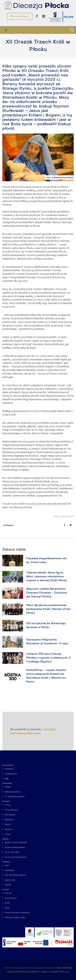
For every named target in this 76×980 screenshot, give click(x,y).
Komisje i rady (10, 880)
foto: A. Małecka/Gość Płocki (60, 177)
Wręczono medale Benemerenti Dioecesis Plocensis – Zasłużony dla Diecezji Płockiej (47, 593)
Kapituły (8, 885)
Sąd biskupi (9, 870)
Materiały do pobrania (13, 792)
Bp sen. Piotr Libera (12, 852)
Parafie (7, 903)
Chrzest (8, 805)
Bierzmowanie (10, 815)
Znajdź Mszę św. (11, 774)
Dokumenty (7, 783)
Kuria (7, 865)
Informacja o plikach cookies (15, 917)
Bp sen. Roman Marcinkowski (16, 857)
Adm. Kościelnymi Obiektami (16, 875)
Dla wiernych (8, 765)
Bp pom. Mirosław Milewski (15, 847)
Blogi (7, 778)
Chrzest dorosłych (12, 810)
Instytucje (6, 862)
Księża (7, 908)
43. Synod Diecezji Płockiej (15, 796)
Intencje (8, 834)
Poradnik (6, 801)
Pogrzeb (8, 824)
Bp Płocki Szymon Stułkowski (16, 842)
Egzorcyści (9, 829)
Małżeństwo (9, 819)
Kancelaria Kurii (11, 898)
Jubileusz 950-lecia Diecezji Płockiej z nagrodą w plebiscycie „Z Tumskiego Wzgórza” (48, 658)
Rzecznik (8, 893)
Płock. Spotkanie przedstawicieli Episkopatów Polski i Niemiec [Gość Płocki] (48, 609)
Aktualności (9, 769)
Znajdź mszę (20, 16)
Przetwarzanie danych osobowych (17, 912)
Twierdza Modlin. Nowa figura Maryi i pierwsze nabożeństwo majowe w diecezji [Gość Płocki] (47, 577)
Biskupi (5, 839)
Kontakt (6, 889)
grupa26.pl (64, 972)
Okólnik (8, 787)
